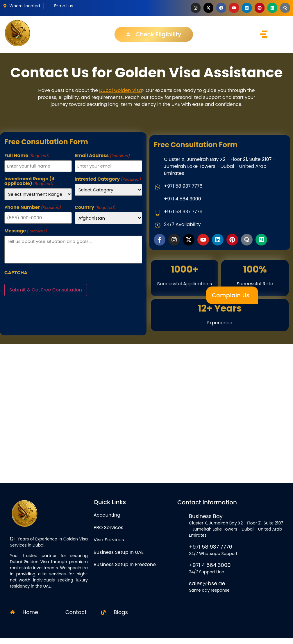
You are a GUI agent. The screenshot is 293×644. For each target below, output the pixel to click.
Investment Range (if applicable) (30, 181)
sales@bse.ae (207, 583)
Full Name (27, 156)
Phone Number (33, 207)
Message (26, 231)
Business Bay (206, 516)
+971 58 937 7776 (211, 547)
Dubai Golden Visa (120, 90)
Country (95, 207)
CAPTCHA (16, 273)
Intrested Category (108, 179)
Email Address (102, 156)
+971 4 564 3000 (210, 565)
